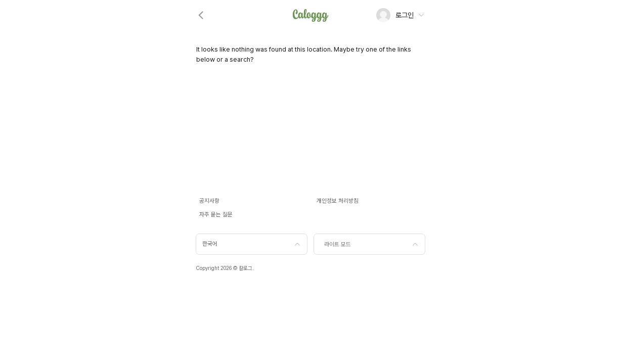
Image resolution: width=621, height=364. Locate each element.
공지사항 (209, 201)
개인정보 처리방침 (338, 201)
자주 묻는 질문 (216, 214)
